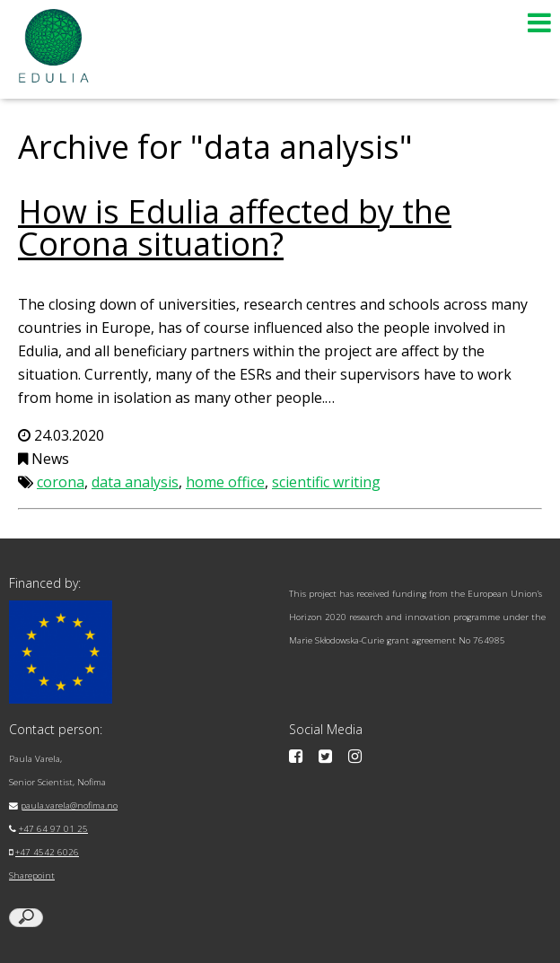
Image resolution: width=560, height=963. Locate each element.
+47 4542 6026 (47, 852)
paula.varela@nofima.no (69, 805)
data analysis (135, 482)
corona (61, 482)
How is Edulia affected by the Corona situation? (235, 228)
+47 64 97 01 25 (53, 829)
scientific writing (326, 482)
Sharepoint (32, 875)
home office (225, 482)
